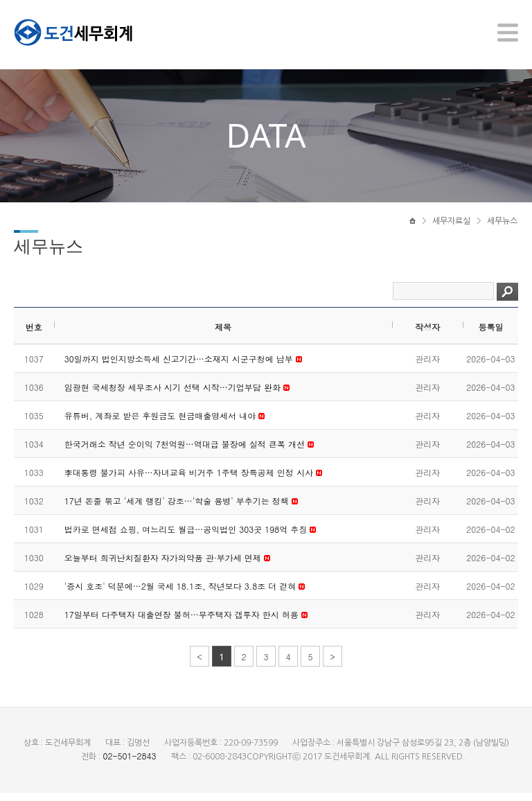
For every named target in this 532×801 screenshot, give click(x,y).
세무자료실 (451, 227)
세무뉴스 (502, 227)
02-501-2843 (129, 764)
